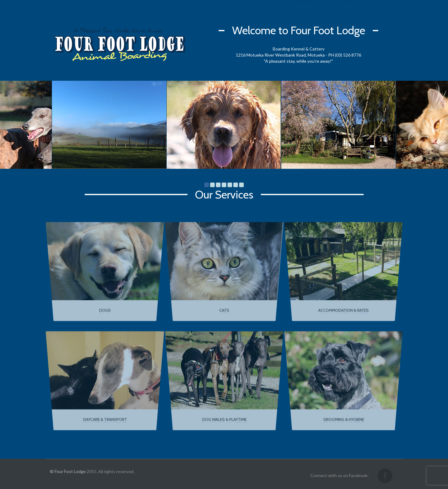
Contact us (380, 12)
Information (311, 12)
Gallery (347, 12)
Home (209, 12)
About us (238, 12)
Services (272, 12)
